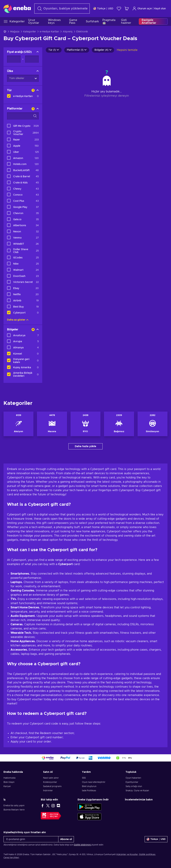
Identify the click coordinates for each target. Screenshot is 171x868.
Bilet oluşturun (89, 786)
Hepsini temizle (127, 50)
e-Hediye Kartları (49, 32)
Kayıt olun (160, 9)
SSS (84, 778)
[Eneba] (17, 8)
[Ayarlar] (103, 9)
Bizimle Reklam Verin (14, 810)
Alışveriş (68, 32)
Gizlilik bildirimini (83, 845)
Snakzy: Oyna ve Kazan (137, 791)
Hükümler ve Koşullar (127, 854)
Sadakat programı (52, 786)
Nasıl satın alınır (51, 778)
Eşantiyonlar (132, 782)
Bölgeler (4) (103, 50)
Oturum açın (142, 9)
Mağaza (15, 32)
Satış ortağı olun (134, 786)
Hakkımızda (9, 778)
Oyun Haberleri (133, 778)
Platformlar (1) (77, 50)
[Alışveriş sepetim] (127, 9)
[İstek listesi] (119, 9)
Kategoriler (30, 32)
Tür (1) (54, 50)
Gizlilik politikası (147, 854)
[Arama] (62, 9)
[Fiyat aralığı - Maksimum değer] (32, 59)
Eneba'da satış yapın (14, 806)
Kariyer (7, 786)
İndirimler (48, 791)
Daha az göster (18, 320)
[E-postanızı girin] (31, 839)
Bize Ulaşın (9, 782)
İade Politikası (89, 791)
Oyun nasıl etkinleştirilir (94, 782)
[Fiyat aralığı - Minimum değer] (14, 59)
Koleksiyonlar (50, 782)
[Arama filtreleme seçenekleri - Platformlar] (23, 116)
